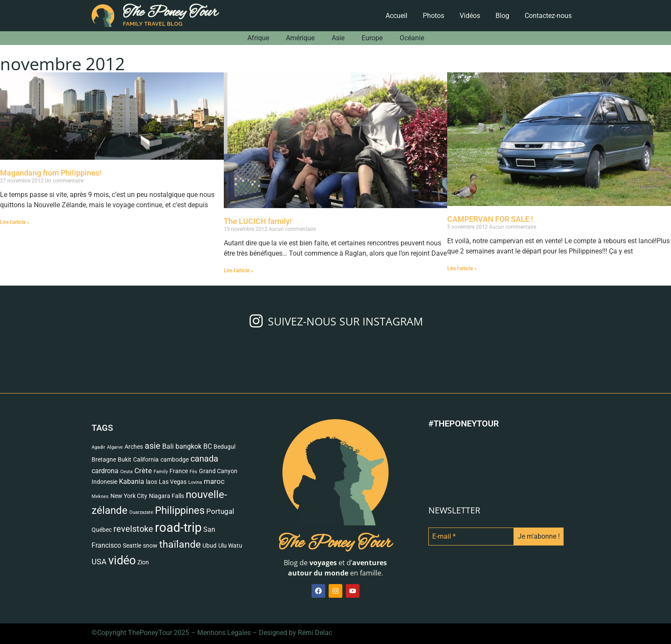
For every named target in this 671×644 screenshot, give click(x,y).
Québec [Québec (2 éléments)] (102, 530)
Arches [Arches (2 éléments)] (134, 447)
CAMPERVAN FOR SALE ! (490, 219)
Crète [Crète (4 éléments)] (143, 471)
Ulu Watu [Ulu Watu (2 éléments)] (230, 546)
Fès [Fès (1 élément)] (193, 472)
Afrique (258, 38)
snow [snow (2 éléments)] (150, 546)
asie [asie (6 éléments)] (153, 446)
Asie (338, 38)
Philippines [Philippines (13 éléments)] (180, 510)
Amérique (300, 38)
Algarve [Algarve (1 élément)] (115, 447)
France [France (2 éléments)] (179, 471)
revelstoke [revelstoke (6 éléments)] (133, 529)
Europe (372, 38)
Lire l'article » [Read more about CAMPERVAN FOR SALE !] (462, 268)
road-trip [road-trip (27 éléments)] (178, 528)
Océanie (412, 38)
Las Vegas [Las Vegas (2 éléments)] (173, 482)
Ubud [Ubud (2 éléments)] (209, 546)
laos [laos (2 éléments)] (151, 482)
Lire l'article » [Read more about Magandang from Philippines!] (15, 222)
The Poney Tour (170, 13)
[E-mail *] (471, 537)
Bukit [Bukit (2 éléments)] (125, 459)
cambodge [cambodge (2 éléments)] (175, 459)
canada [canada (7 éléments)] (204, 459)
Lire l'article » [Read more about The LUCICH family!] (239, 271)
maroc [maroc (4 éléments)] (214, 481)
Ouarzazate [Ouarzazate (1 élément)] (141, 512)
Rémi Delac (315, 633)
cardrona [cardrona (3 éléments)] (105, 471)
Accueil (396, 16)
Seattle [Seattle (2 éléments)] (132, 546)
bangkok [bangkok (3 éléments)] (189, 447)
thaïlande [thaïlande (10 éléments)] (180, 544)
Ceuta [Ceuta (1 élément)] (126, 472)
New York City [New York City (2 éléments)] (129, 496)
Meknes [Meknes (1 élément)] (100, 496)
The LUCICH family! (258, 221)
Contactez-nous (548, 16)
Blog (502, 16)
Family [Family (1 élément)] (161, 472)
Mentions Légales (224, 633)
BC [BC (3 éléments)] (208, 447)
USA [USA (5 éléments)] (99, 562)
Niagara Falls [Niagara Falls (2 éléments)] (166, 496)
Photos (433, 16)
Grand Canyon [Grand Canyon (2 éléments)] (218, 471)
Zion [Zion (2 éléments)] (143, 562)
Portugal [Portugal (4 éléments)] (220, 511)
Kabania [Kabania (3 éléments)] (132, 482)
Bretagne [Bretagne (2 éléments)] (104, 459)
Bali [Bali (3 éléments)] (168, 447)
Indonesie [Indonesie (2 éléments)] (104, 482)
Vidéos (470, 16)
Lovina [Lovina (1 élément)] (195, 482)
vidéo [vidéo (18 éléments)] (122, 560)
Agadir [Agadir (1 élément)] (98, 447)
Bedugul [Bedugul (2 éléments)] (224, 447)
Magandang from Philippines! (51, 173)
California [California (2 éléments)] (146, 459)
